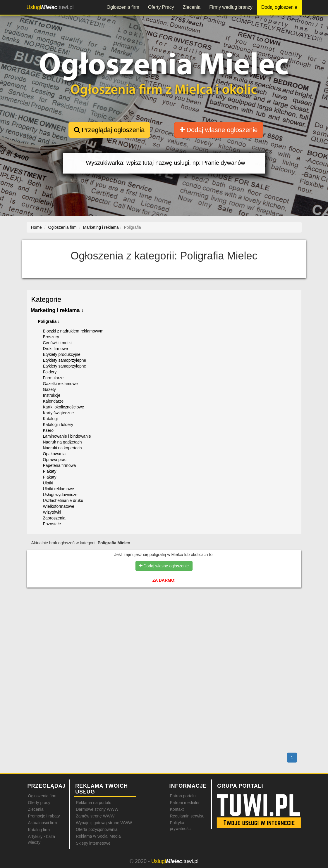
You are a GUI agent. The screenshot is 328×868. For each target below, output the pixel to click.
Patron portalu (183, 796)
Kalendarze (53, 401)
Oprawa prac (55, 460)
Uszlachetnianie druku (63, 500)
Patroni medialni (184, 803)
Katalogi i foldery (58, 425)
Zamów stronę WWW (95, 816)
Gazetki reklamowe (60, 384)
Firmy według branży (231, 7)
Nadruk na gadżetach (62, 442)
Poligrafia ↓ (49, 321)
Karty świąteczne (59, 413)
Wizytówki (52, 512)
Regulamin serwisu (187, 816)
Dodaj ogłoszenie (279, 7)
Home (36, 227)
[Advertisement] (164, 617)
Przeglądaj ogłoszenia (109, 130)
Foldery (50, 372)
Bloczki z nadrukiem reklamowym (73, 331)
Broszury (51, 337)
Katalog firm (39, 830)
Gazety (49, 389)
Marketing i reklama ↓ (57, 310)
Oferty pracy (39, 803)
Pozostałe (52, 524)
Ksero (48, 430)
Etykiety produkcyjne (62, 354)
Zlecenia (192, 7)
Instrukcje (52, 395)
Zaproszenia (54, 518)
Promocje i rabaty (44, 816)
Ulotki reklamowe (59, 489)
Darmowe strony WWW (97, 809)
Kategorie (46, 299)
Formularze (53, 378)
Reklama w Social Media (98, 836)
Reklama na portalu (93, 803)
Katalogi (50, 419)
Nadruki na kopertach (62, 448)
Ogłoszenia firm (123, 7)
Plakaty (50, 471)
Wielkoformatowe (59, 506)
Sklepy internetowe (93, 843)
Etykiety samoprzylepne (65, 360)
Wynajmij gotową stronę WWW (104, 823)
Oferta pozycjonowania (97, 829)
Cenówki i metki (57, 343)
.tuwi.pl (50, 7)
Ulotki (48, 483)
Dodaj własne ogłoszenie (219, 130)
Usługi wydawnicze (60, 495)
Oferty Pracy (161, 7)
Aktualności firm (43, 823)
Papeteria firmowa (60, 465)
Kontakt (177, 809)
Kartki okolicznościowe (64, 407)
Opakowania (54, 454)
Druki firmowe (56, 349)
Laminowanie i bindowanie (67, 436)
